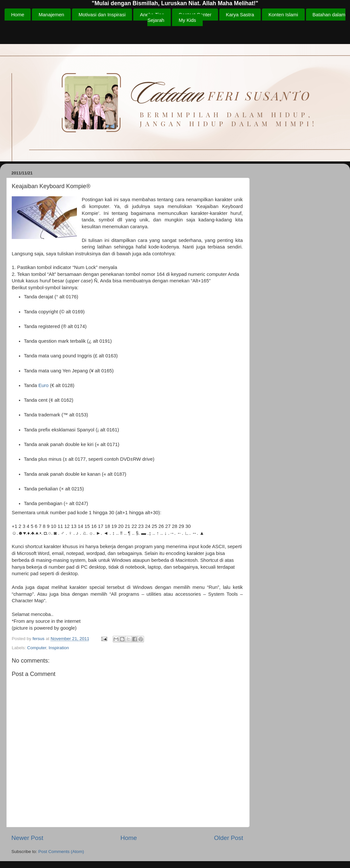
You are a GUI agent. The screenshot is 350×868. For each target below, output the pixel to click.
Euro (44, 385)
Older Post (229, 838)
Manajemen (51, 15)
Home (18, 15)
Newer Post (27, 838)
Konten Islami (283, 15)
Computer (37, 648)
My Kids (187, 20)
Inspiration (59, 648)
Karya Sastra (240, 15)
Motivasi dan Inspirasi (102, 15)
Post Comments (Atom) (61, 852)
